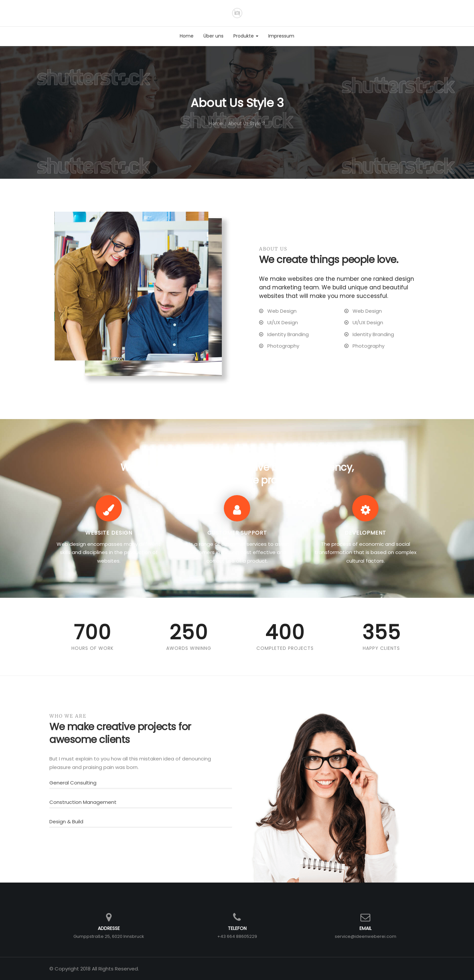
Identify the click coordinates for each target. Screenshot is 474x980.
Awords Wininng (189, 648)
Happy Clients (381, 648)
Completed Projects (285, 648)
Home (216, 123)
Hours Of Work (92, 648)
